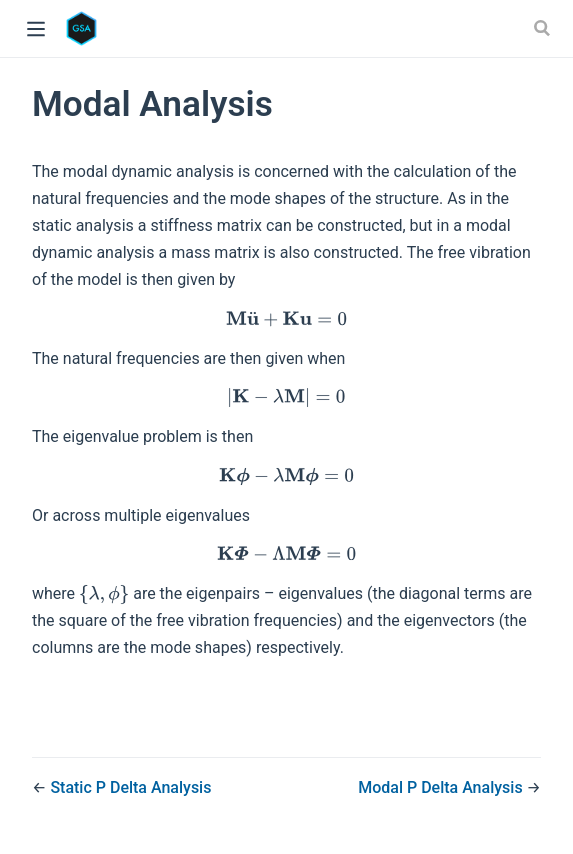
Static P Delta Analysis (130, 787)
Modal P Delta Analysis (442, 787)
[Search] (544, 28)
